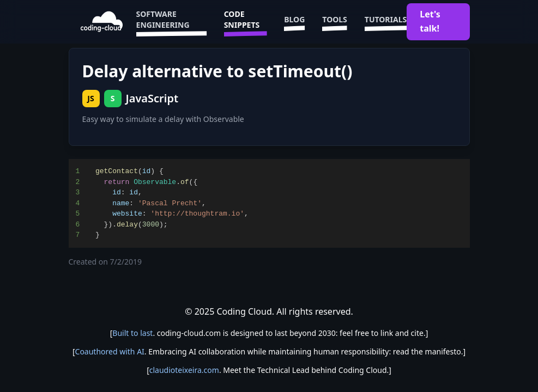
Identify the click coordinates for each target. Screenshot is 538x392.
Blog (294, 22)
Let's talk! (430, 21)
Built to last (132, 333)
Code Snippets (246, 22)
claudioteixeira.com (184, 370)
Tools (335, 22)
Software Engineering (171, 22)
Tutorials (386, 22)
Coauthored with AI (110, 351)
